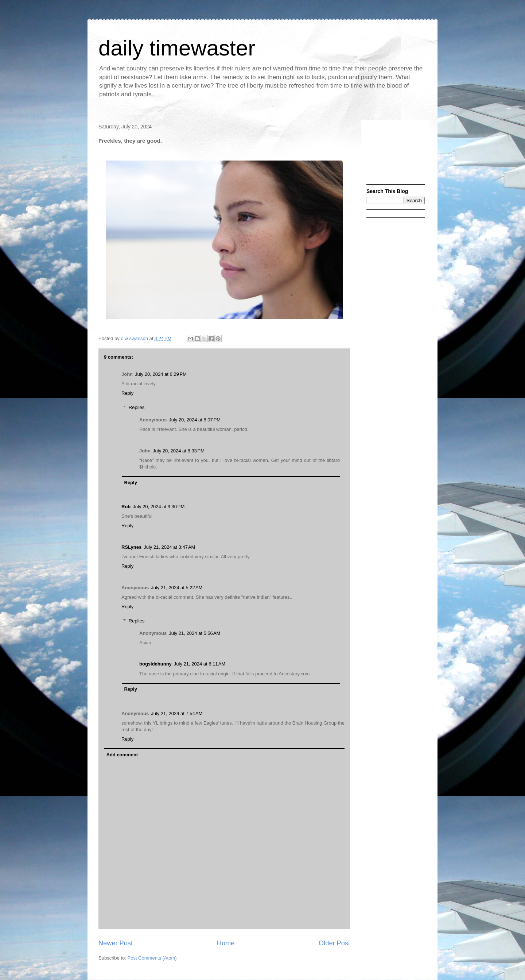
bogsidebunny (155, 664)
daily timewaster (177, 48)
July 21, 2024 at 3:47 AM (169, 547)
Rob (126, 507)
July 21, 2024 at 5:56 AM (195, 633)
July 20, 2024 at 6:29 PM (161, 374)
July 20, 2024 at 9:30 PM (159, 507)
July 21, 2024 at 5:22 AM (177, 588)
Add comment (122, 755)
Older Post (334, 943)
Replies (137, 407)
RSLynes (131, 547)
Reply (127, 393)
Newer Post (116, 943)
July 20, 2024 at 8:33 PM (179, 451)
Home (226, 943)
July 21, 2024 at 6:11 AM (200, 664)
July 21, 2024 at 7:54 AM (177, 713)
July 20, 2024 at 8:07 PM (195, 420)
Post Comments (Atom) (152, 958)
